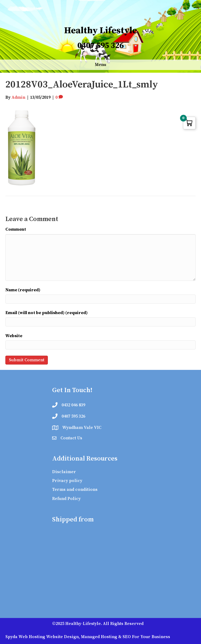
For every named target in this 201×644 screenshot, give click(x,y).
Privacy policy (67, 481)
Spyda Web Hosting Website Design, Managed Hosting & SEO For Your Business (88, 637)
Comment (16, 229)
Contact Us (71, 438)
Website (14, 336)
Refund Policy (66, 499)
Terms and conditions (75, 490)
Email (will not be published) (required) (46, 313)
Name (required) (23, 290)
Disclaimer (64, 472)
